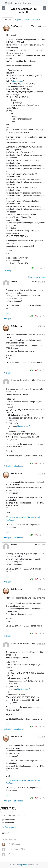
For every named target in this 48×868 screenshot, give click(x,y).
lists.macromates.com (20, 3)
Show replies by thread (37, 277)
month (36, 20)
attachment (19, 466)
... (8, 313)
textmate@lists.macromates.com (15, 815)
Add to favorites (10, 827)
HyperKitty (23, 865)
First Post (8, 20)
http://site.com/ (23, 426)
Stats (27, 20)
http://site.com (17, 81)
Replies (18, 20)
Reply (8, 271)
